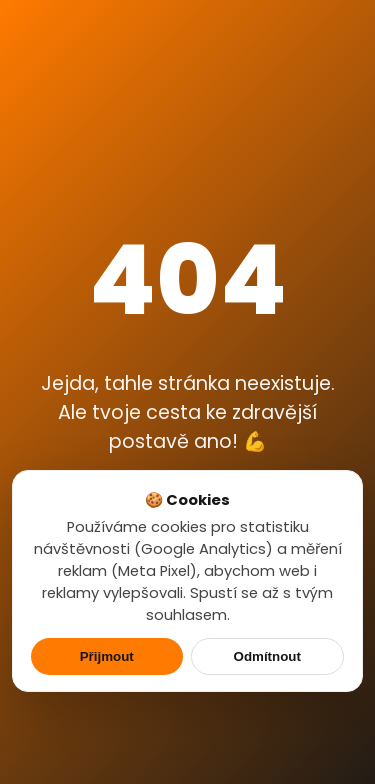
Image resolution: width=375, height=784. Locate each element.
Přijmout (107, 656)
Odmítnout (267, 656)
